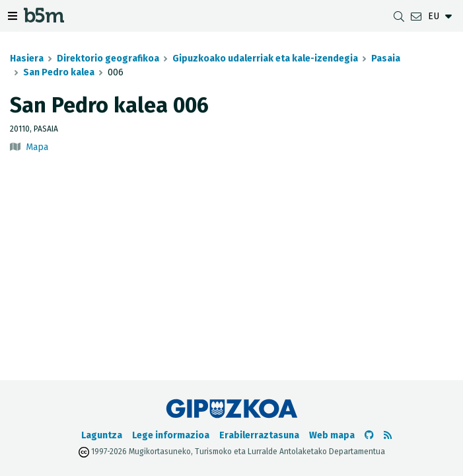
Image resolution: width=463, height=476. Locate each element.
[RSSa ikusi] (388, 435)
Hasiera (27, 59)
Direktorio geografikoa (108, 59)
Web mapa (332, 435)
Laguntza (102, 435)
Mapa (37, 147)
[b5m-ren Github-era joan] (369, 435)
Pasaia (386, 59)
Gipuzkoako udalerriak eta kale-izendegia (265, 59)
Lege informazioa (171, 435)
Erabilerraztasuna (259, 435)
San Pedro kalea (59, 72)
